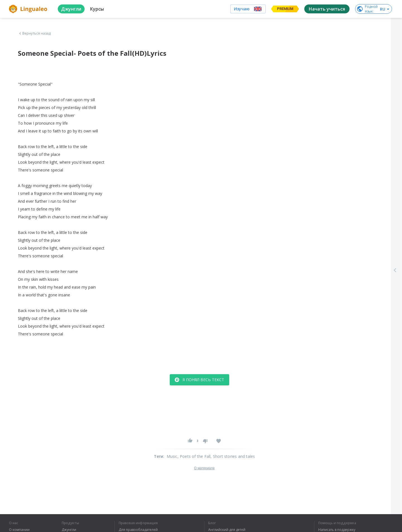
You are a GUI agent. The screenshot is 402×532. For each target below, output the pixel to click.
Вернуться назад (34, 33)
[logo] (29, 9)
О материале (204, 468)
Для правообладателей (138, 530)
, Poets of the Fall (194, 456)
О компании (19, 530)
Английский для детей (227, 530)
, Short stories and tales (233, 456)
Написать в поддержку (337, 530)
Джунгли (69, 530)
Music (172, 456)
